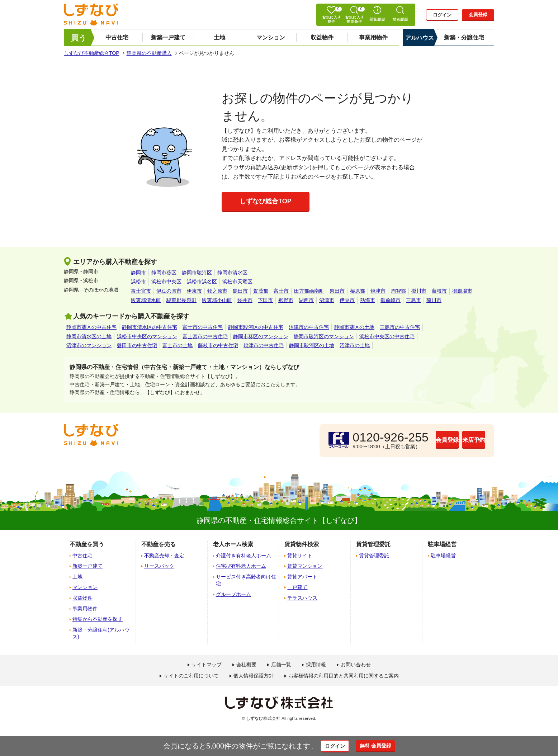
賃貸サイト (300, 556)
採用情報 (316, 665)
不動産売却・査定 (164, 556)
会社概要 (246, 665)
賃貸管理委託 (374, 556)
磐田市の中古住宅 (137, 345)
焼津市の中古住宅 (264, 345)
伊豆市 (347, 300)
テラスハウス (302, 598)
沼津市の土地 (355, 345)
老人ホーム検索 (233, 544)
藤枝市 (439, 291)
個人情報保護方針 (254, 676)
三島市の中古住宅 (400, 327)
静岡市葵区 (164, 273)
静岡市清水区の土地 (89, 336)
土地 (219, 37)
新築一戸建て (168, 37)
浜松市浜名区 (202, 282)
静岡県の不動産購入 (149, 53)
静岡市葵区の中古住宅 (91, 327)
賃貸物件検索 (302, 544)
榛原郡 (358, 291)
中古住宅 (117, 37)
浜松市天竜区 (237, 282)
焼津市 (378, 291)
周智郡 (398, 291)
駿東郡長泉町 (181, 300)
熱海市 (368, 300)
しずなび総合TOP (266, 201)
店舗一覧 (281, 665)
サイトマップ (207, 665)
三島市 (413, 300)
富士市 (281, 291)
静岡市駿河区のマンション (324, 336)
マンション (271, 37)
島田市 (240, 291)
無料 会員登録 (384, 746)
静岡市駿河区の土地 (312, 345)
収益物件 (322, 37)
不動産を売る (159, 544)
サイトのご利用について (191, 676)
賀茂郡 (261, 291)
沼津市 (327, 300)
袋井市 (245, 300)
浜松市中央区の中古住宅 (387, 336)
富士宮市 (141, 291)
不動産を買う (87, 544)
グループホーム (233, 594)
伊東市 (194, 291)
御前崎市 (391, 300)
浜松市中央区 (166, 282)
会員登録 (478, 15)
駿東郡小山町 (217, 300)
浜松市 (138, 282)
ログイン (442, 15)
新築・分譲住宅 (464, 37)
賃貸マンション (305, 566)
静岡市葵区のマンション (261, 336)
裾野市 (286, 300)
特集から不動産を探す (98, 619)
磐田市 (337, 291)
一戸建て (297, 587)
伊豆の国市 (169, 291)
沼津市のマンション (89, 345)
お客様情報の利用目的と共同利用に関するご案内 (344, 676)
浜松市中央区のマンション (147, 336)
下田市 (265, 300)
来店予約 (457, 440)
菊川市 (434, 300)
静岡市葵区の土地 (354, 327)
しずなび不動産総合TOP (92, 53)
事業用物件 (373, 37)
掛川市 (419, 291)
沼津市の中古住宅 (309, 327)
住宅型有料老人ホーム (241, 566)
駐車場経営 (443, 556)
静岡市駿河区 (197, 273)
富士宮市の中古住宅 (205, 336)
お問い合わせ (356, 665)
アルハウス (420, 38)
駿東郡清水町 (146, 300)
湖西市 (306, 300)
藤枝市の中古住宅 (218, 345)
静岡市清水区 (232, 273)
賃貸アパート (302, 577)
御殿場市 (462, 291)
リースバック (159, 566)
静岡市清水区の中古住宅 (150, 327)
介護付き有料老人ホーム (243, 556)
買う (79, 38)
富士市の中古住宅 (203, 327)
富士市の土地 (178, 345)
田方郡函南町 (309, 291)
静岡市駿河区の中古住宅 (256, 327)
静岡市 (138, 273)
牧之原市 (217, 291)
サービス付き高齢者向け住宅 (246, 580)
